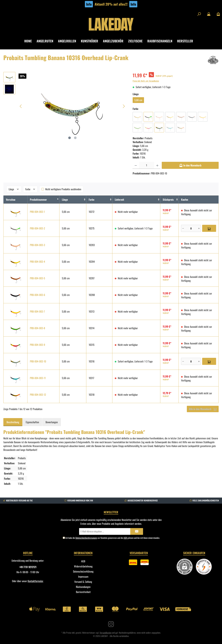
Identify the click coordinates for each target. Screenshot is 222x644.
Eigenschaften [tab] (32, 422)
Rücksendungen (83, 587)
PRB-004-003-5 (37, 278)
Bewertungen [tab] (52, 422)
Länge (14, 189)
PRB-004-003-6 (37, 295)
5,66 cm (138, 100)
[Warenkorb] (217, 14)
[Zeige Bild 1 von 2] (70, 138)
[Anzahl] (147, 165)
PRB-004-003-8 (37, 328)
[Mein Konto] (209, 14)
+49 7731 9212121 (28, 567)
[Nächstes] (124, 106)
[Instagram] (111, 624)
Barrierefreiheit (83, 592)
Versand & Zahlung (83, 582)
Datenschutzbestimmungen (86, 538)
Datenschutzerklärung (83, 571)
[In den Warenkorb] (190, 165)
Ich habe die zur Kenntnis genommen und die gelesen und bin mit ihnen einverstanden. (113, 538)
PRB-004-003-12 (38, 395)
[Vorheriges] (21, 106)
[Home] (30, 41)
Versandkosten (105, 633)
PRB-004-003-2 (37, 228)
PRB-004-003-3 (37, 245)
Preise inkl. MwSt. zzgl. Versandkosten (146, 81)
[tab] (13, 422)
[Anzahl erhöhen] (157, 165)
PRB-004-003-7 (37, 311)
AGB (125, 538)
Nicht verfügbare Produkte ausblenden (63, 189)
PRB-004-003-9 (37, 345)
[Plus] (199, 228)
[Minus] (183, 228)
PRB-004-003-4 (37, 262)
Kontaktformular (35, 581)
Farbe (30, 189)
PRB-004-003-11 (38, 378)
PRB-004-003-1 (37, 212)
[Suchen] (199, 14)
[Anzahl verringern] (136, 165)
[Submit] (137, 532)
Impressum (83, 577)
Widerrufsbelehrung (83, 566)
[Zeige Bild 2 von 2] (75, 138)
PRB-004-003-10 (38, 361)
